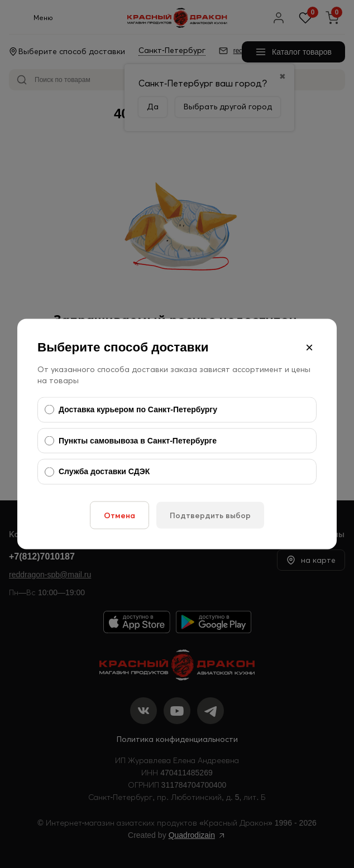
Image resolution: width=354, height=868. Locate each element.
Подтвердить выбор (210, 515)
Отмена (119, 515)
